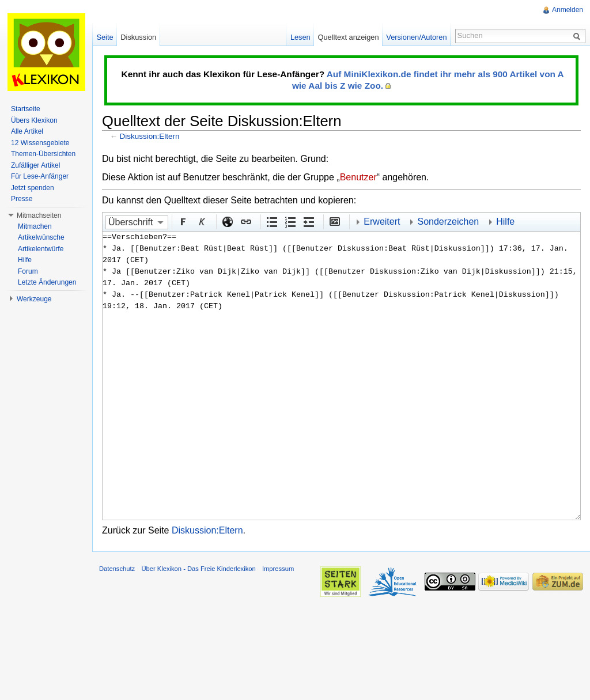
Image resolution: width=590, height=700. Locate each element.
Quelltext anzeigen (349, 37)
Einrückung (308, 221)
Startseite (26, 109)
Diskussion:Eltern (150, 136)
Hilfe (505, 222)
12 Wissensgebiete (40, 143)
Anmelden (568, 10)
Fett (183, 221)
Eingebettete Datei (334, 221)
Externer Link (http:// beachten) (227, 221)
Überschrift (131, 222)
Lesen (300, 37)
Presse (22, 199)
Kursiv (201, 221)
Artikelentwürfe (41, 249)
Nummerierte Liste (290, 221)
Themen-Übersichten (43, 154)
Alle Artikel (27, 131)
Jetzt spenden (33, 188)
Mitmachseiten (39, 215)
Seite (105, 37)
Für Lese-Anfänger (40, 176)
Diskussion (138, 37)
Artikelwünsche (41, 237)
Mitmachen (35, 226)
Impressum (278, 569)
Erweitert (382, 222)
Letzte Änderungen (47, 282)
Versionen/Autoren (416, 37)
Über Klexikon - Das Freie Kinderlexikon (198, 569)
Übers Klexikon (34, 120)
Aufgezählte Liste (271, 221)
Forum (28, 271)
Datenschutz (117, 569)
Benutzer (358, 177)
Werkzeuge (34, 299)
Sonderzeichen (448, 222)
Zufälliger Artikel (35, 165)
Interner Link (245, 221)
